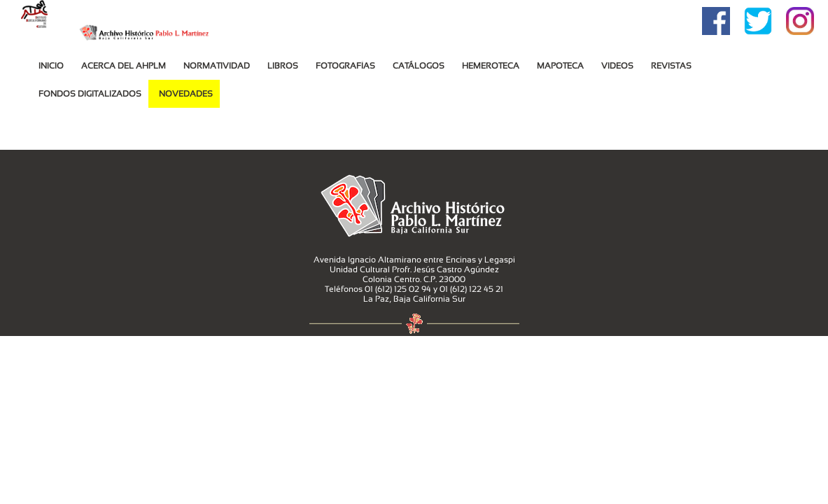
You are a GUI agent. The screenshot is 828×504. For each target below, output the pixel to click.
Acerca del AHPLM (124, 66)
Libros (283, 66)
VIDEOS (617, 66)
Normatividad (217, 66)
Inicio (51, 66)
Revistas (671, 66)
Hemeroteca (491, 66)
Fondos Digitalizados (90, 94)
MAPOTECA (560, 66)
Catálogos (419, 66)
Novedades (186, 94)
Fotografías (345, 66)
